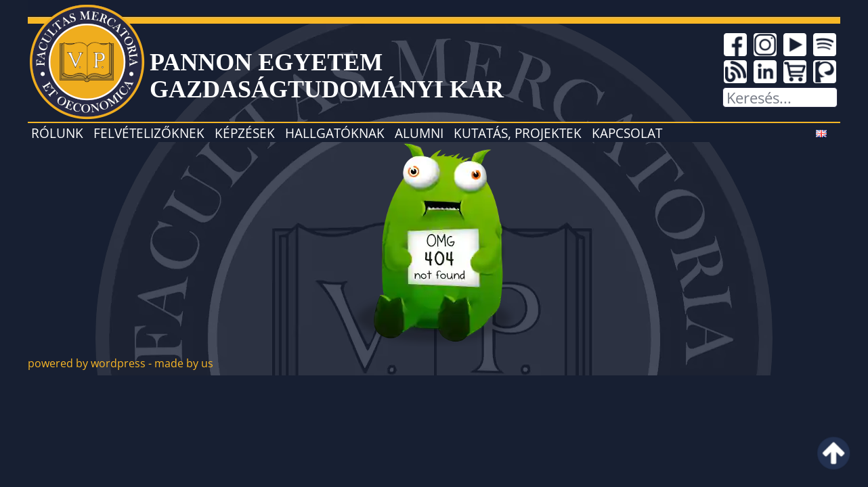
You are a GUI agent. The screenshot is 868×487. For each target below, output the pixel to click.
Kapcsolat (627, 133)
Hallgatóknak (335, 133)
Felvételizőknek (149, 133)
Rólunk (57, 133)
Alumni (419, 133)
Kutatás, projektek (518, 133)
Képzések (245, 133)
